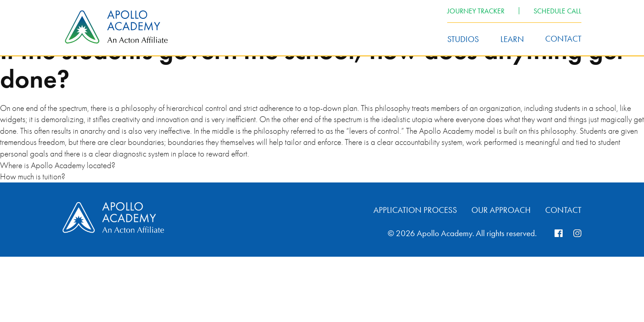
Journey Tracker (476, 11)
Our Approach (501, 210)
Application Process (415, 210)
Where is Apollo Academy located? (58, 165)
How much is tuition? (33, 176)
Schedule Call (557, 11)
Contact (563, 39)
